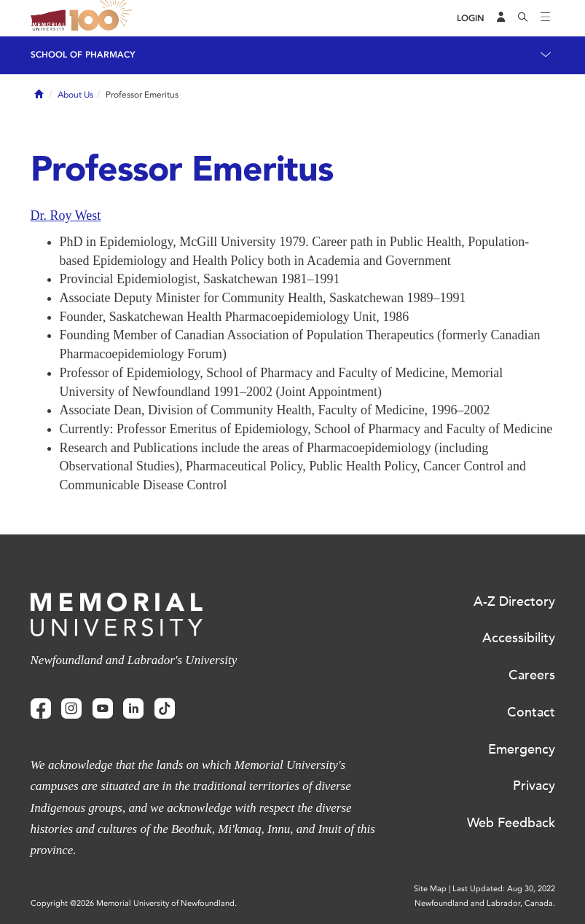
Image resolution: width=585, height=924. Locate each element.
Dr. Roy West (66, 216)
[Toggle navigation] (546, 18)
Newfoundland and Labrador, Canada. (485, 903)
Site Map (430, 889)
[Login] (471, 19)
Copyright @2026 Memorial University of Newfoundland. (134, 903)
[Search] (523, 18)
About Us (75, 95)
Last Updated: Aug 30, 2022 (504, 889)
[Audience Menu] (501, 18)
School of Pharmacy (83, 55)
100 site (103, 18)
